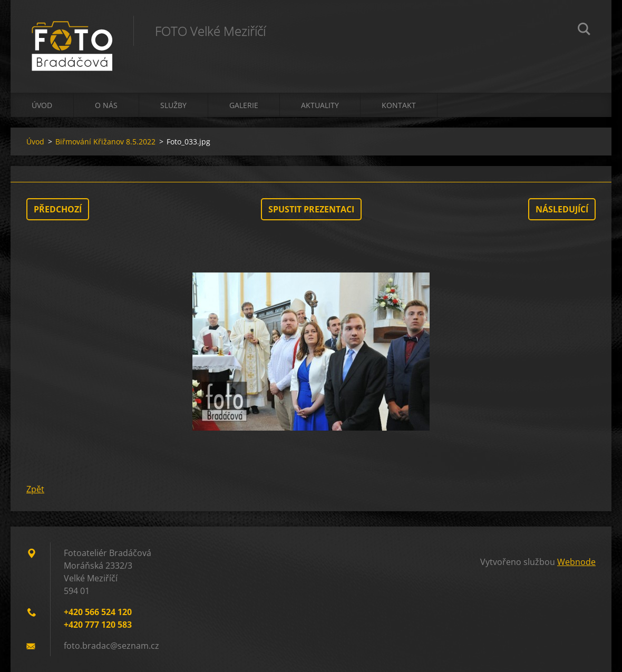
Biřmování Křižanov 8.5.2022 (105, 142)
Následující (562, 209)
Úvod (42, 105)
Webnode (576, 562)
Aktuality (320, 105)
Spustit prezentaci (311, 209)
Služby (173, 105)
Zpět (35, 489)
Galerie (244, 105)
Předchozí (58, 209)
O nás (106, 105)
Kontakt (399, 105)
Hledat (584, 31)
